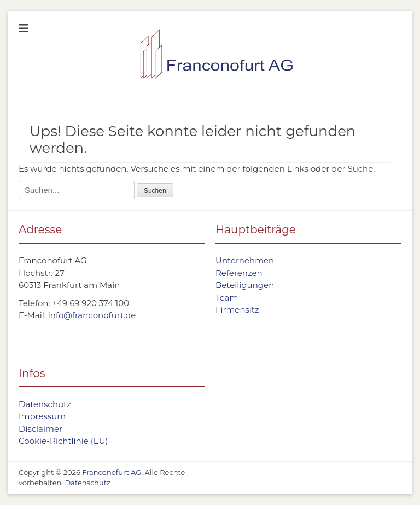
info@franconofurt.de (92, 315)
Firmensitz (237, 310)
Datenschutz (45, 404)
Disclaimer (40, 429)
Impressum (42, 416)
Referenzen (239, 273)
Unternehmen (245, 260)
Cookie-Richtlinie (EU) (63, 441)
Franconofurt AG (112, 472)
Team (227, 298)
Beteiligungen (245, 285)
